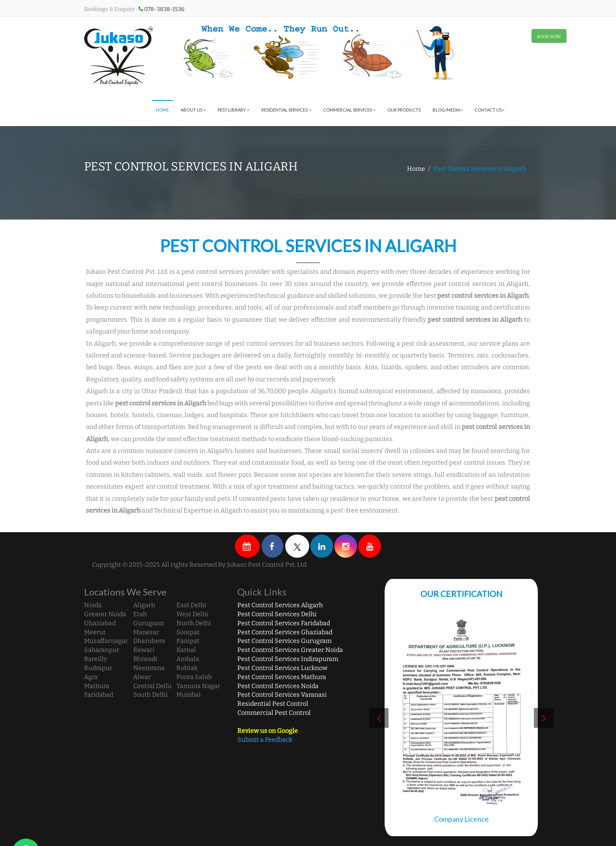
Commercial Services (349, 110)
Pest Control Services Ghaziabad (285, 632)
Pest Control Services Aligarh (280, 605)
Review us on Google (268, 731)
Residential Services (286, 110)
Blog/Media (448, 110)
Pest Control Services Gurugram (284, 641)
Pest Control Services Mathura (282, 677)
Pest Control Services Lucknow (282, 668)
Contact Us (489, 110)
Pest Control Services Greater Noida (290, 650)
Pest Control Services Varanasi (282, 695)
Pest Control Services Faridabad (284, 623)
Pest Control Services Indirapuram (288, 659)
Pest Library (234, 110)
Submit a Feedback (265, 740)
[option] (461, 722)
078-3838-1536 (164, 9)
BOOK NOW (549, 37)
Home (162, 110)
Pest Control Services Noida (278, 686)
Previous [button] (379, 718)
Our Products (404, 110)
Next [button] (544, 718)
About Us (193, 110)
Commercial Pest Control (274, 713)
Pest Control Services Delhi (277, 614)
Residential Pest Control (273, 704)
